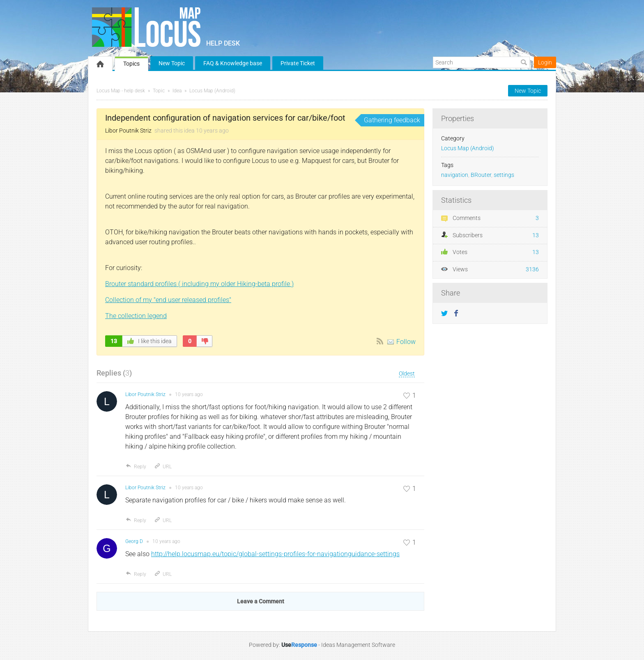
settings (504, 175)
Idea (177, 91)
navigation (455, 175)
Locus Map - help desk (121, 91)
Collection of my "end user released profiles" (168, 300)
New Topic (172, 63)
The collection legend (136, 316)
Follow (406, 342)
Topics (131, 64)
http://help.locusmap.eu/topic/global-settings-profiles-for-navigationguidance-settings (275, 554)
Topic (159, 91)
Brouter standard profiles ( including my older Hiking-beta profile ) (199, 284)
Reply (136, 467)
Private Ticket (298, 63)
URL (163, 467)
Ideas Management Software (358, 645)
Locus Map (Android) (212, 91)
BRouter (481, 175)
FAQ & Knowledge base (233, 63)
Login (545, 62)
